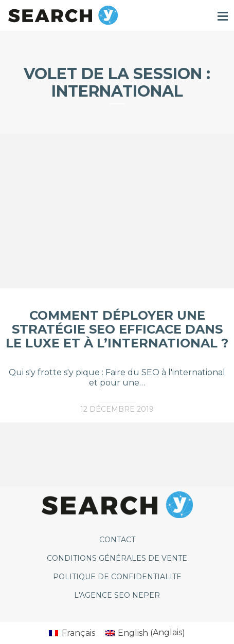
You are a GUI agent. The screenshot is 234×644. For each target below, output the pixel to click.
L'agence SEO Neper (117, 595)
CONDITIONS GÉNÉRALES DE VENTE (117, 558)
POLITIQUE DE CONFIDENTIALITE (117, 577)
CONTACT (117, 540)
